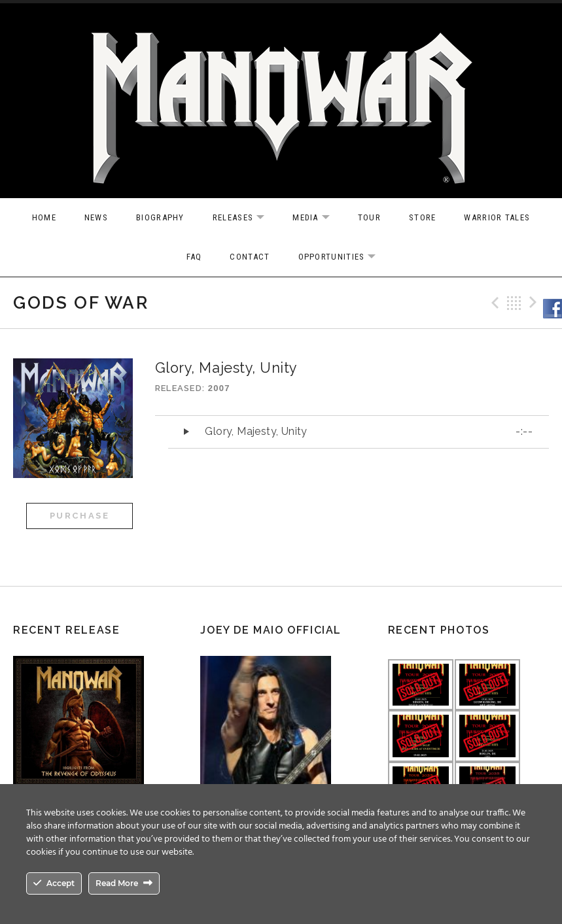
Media (318, 218)
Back (514, 303)
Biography (160, 217)
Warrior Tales (497, 217)
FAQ (194, 257)
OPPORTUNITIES (344, 257)
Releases (245, 218)
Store (423, 217)
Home (44, 217)
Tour (369, 217)
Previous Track (493, 303)
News (96, 217)
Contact (250, 257)
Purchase (80, 516)
